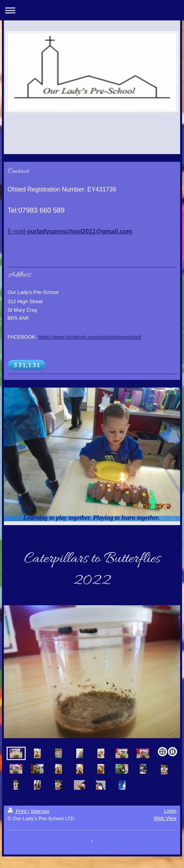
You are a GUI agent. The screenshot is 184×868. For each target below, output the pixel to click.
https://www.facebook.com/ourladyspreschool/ (90, 337)
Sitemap (40, 811)
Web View (165, 818)
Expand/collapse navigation (92, 10)
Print (18, 811)
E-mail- (70, 231)
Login (170, 811)
